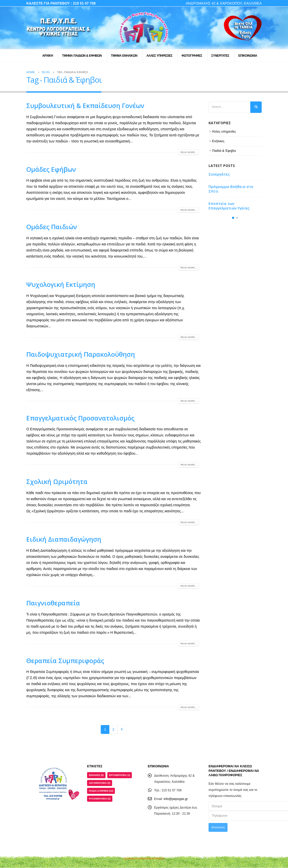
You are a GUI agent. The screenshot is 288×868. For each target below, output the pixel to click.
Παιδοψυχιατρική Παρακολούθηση (81, 354)
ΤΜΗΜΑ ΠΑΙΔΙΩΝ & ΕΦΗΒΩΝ (82, 56)
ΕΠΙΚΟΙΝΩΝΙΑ (248, 56)
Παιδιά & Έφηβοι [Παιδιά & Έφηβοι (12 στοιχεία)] (102, 792)
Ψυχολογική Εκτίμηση (61, 284)
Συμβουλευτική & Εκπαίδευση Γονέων (85, 105)
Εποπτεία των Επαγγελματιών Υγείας (229, 206)
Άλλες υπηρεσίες (224, 132)
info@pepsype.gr (176, 799)
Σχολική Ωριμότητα (57, 481)
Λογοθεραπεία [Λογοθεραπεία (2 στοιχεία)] (100, 784)
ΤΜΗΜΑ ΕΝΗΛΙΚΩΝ (124, 56)
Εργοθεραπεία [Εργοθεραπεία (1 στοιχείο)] (121, 776)
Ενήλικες (218, 142)
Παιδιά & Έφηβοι (224, 151)
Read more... (188, 152)
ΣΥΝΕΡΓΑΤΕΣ (220, 56)
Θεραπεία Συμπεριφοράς (65, 661)
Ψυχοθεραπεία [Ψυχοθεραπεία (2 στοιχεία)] (100, 800)
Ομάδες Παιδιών (52, 227)
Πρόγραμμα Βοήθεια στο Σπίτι (231, 189)
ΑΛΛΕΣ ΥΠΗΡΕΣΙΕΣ (160, 56)
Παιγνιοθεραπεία (53, 603)
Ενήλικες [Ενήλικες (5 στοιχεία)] (97, 776)
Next (122, 729)
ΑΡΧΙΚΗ (48, 56)
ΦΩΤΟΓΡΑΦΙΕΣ (192, 56)
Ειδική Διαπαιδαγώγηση (64, 539)
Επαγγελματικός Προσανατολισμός (80, 418)
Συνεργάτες (219, 175)
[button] (233, 220)
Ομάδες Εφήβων (51, 169)
